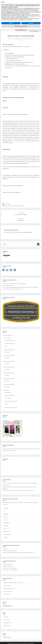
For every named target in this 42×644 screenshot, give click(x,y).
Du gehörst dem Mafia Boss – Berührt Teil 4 (13, 583)
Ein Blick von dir (7, 585)
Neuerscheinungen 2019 (9, 356)
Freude (6, 206)
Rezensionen (7, 390)
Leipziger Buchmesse (9, 343)
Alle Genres (7, 369)
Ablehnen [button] (11, 23)
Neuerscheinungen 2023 (9, 367)
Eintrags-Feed (7, 620)
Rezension (16, 206)
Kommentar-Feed (8, 623)
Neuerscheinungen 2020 (9, 361)
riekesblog (21, 39)
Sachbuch (21, 206)
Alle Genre (7, 352)
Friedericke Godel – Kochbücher (10, 568)
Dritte (29, 8)
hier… (34, 553)
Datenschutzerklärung (7, 637)
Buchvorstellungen (8, 335)
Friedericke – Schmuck (8, 566)
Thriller (6, 404)
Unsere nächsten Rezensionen (10, 408)
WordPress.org (7, 626)
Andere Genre (7, 204)
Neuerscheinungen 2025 (9, 379)
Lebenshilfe (10, 206)
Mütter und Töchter (8, 591)
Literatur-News (7, 338)
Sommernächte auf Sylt (9, 588)
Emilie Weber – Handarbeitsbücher (10, 570)
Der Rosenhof (7, 594)
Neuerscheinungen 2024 (9, 373)
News (6, 346)
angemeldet (11, 232)
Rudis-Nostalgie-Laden (8, 565)
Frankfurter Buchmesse (10, 340)
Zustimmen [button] (31, 23)
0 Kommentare (29, 39)
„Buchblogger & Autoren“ (8, 285)
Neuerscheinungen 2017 (9, 350)
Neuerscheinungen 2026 (9, 384)
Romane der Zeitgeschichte (11, 401)
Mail (15, 451)
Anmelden (6, 617)
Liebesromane (8, 398)
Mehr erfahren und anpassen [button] (21, 26)
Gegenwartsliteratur (9, 395)
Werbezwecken (10, 12)
